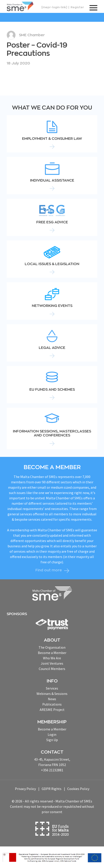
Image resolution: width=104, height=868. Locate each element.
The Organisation (52, 647)
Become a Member (52, 653)
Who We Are (52, 658)
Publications (52, 704)
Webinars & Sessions (52, 694)
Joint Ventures (52, 663)
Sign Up (52, 740)
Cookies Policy (78, 789)
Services (52, 688)
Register (77, 7)
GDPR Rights (52, 789)
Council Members (52, 669)
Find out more (49, 570)
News (52, 699)
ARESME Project (52, 710)
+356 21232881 (52, 770)
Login (52, 734)
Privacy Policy (25, 789)
